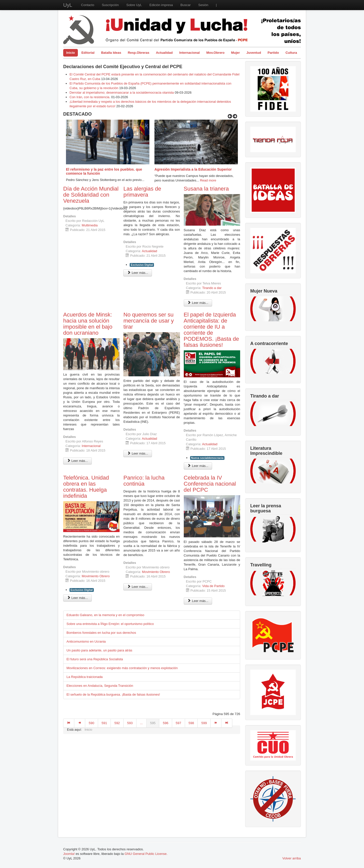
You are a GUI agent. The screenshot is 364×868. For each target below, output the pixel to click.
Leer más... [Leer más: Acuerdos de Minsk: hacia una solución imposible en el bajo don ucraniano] (77, 461)
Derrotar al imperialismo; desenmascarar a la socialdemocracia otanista (122, 93)
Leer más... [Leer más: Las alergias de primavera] (138, 273)
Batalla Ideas (111, 53)
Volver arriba (292, 858)
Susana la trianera (206, 189)
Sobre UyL (134, 5)
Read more (208, 180)
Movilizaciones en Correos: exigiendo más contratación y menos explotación (122, 668)
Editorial (88, 53)
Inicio (71, 53)
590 (92, 723)
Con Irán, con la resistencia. (90, 97)
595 (153, 723)
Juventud (254, 53)
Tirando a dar (212, 288)
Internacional (189, 53)
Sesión (203, 5)
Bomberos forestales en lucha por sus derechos (101, 633)
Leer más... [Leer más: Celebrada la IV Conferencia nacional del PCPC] (198, 601)
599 (204, 723)
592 (117, 723)
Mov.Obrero (215, 53)
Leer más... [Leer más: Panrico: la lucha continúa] (138, 587)
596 (166, 723)
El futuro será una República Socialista (95, 659)
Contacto (88, 5)
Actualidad (164, 53)
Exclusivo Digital (142, 265)
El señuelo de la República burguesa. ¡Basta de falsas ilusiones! (113, 694)
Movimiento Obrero (96, 576)
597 (178, 723)
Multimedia (90, 225)
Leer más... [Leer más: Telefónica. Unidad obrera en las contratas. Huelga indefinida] (77, 598)
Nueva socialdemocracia (207, 458)
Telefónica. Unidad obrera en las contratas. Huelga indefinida (86, 487)
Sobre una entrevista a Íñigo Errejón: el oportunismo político (110, 624)
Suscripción (110, 5)
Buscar (186, 5)
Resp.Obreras (138, 53)
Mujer (235, 53)
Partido (273, 53)
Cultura (291, 53)
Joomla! (69, 854)
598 (191, 723)
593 (130, 723)
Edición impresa (161, 5)
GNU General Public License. (146, 854)
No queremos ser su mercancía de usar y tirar (149, 321)
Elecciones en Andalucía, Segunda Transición (100, 686)
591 (104, 723)
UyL (68, 5)
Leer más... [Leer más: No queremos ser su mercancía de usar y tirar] (138, 453)
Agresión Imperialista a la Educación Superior (193, 169)
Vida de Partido (213, 586)
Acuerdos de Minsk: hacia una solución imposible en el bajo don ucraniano (88, 324)
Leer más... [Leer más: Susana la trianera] (198, 303)
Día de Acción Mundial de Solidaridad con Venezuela (91, 195)
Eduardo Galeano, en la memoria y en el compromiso (105, 615)
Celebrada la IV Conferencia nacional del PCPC (210, 484)
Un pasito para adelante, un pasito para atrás (99, 650)
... (141, 723)
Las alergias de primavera (142, 192)
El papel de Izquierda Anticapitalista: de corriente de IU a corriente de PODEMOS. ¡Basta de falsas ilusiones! (211, 330)
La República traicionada (85, 677)
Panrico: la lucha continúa (144, 481)
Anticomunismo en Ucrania (86, 641)
